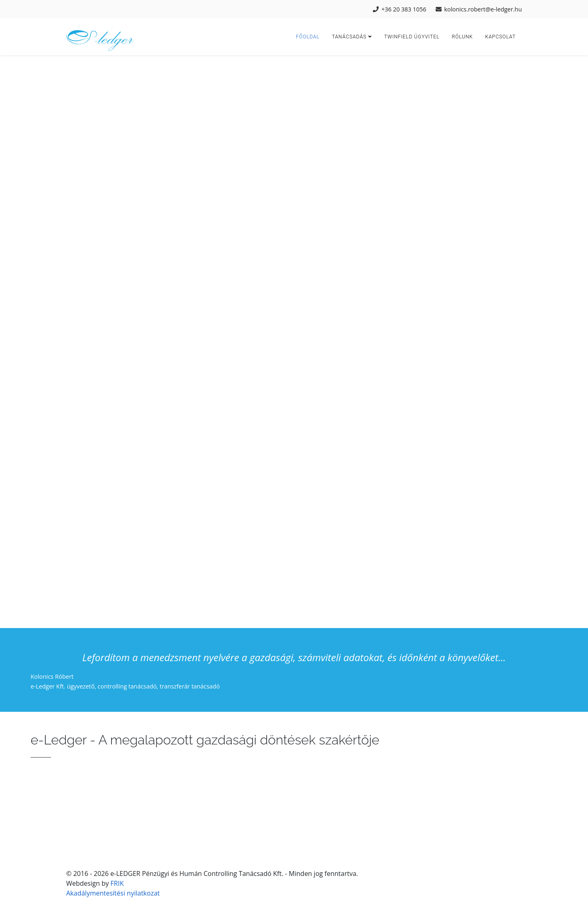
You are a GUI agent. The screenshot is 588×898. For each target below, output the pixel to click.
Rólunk (462, 37)
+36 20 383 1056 (404, 9)
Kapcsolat (500, 37)
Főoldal (308, 37)
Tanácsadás (349, 37)
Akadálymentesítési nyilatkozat (113, 893)
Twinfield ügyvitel (412, 37)
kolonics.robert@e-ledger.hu (483, 9)
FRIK (117, 883)
